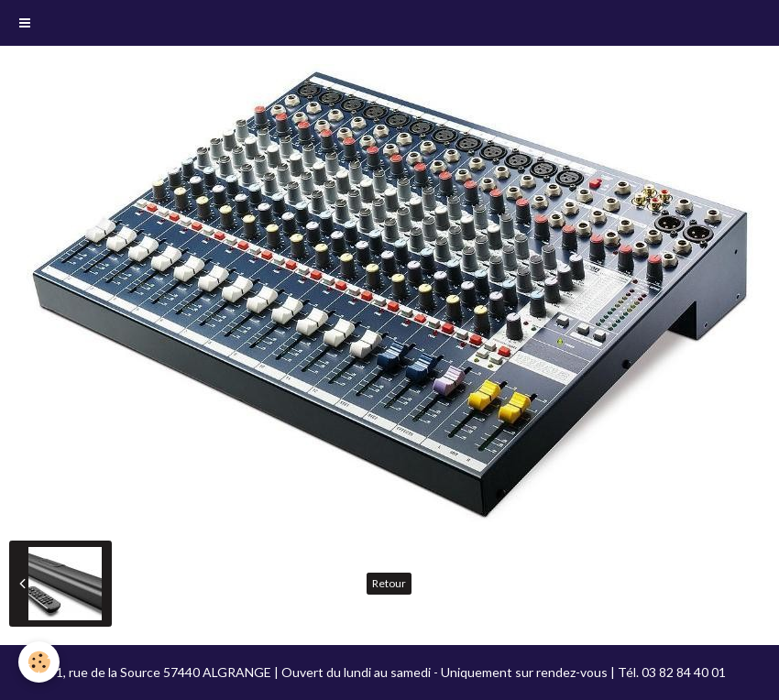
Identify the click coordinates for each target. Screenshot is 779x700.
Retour (389, 583)
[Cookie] (39, 662)
